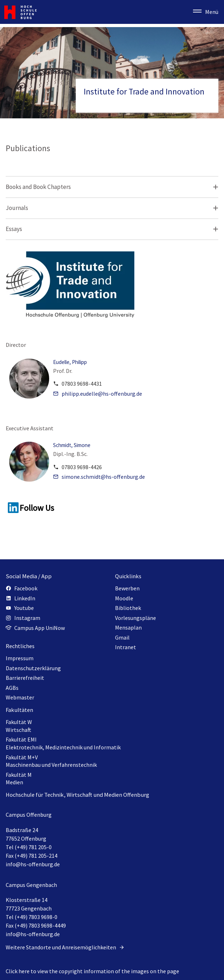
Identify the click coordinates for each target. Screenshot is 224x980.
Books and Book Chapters (38, 187)
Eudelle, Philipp (70, 362)
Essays (14, 229)
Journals (17, 208)
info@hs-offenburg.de (33, 864)
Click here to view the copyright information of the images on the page (92, 971)
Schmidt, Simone (72, 445)
